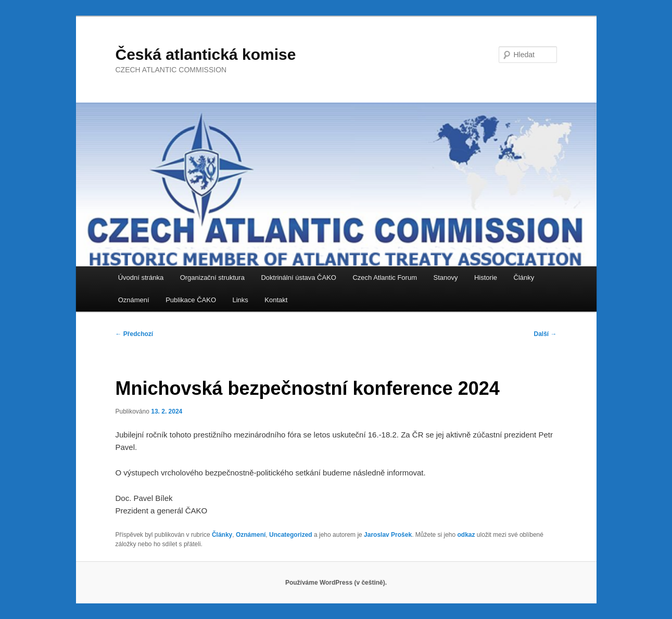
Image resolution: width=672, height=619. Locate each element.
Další (545, 334)
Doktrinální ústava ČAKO (299, 278)
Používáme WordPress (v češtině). (336, 583)
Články (524, 278)
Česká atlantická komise (206, 54)
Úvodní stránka (141, 278)
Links (240, 300)
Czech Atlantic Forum (385, 278)
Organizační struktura (212, 278)
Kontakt (276, 300)
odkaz (466, 535)
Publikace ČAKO (191, 300)
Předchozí (135, 334)
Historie (486, 278)
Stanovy (445, 278)
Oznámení (134, 300)
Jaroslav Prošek (388, 535)
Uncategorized (291, 535)
